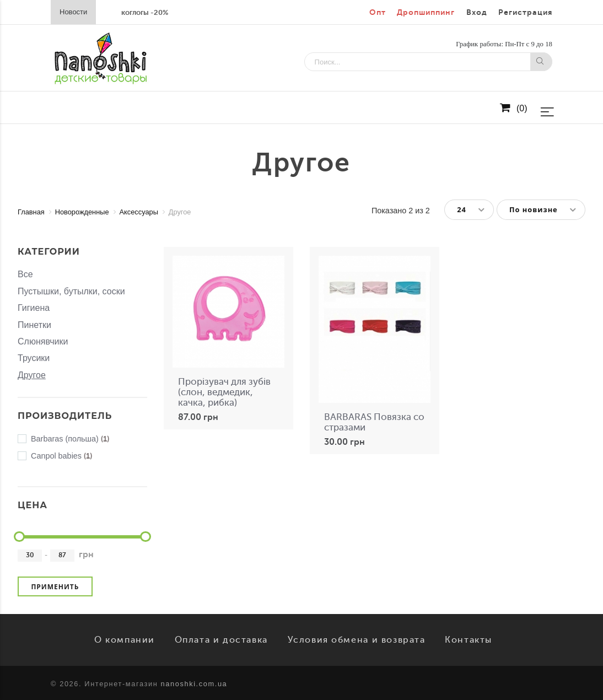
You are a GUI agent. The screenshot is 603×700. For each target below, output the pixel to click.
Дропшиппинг (426, 12)
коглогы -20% (145, 12)
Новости (73, 12)
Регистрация (525, 12)
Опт (378, 12)
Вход (477, 12)
